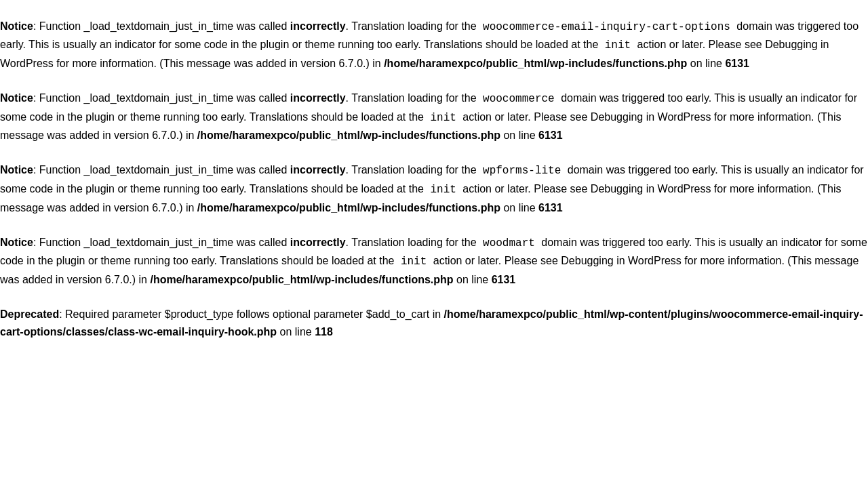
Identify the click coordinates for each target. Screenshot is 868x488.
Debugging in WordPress (651, 113)
